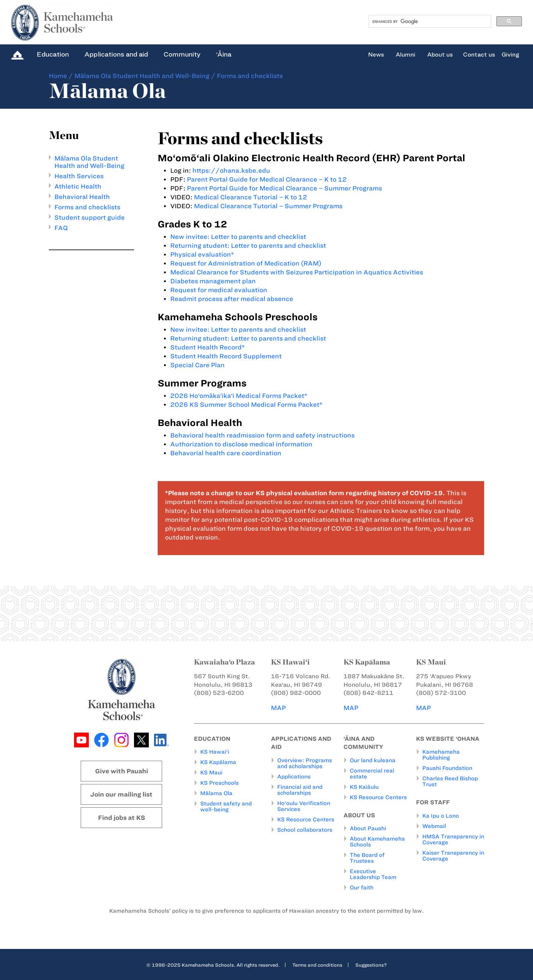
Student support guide (90, 217)
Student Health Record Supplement (226, 356)
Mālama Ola (216, 793)
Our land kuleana (373, 760)
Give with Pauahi (122, 771)
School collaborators (305, 830)
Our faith (362, 888)
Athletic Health (78, 186)
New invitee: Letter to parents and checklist (238, 237)
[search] (429, 21)
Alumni (405, 55)
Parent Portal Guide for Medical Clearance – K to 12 (267, 179)
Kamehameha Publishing (441, 755)
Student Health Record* (207, 347)
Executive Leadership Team (373, 874)
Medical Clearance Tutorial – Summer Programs (268, 206)
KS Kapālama (218, 762)
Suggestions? (371, 965)
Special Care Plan (197, 365)
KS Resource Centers (306, 820)
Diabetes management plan (213, 281)
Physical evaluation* (202, 254)
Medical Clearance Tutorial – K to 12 (251, 197)
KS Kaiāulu (364, 787)
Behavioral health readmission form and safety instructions (262, 435)
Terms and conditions (317, 965)
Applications (294, 777)
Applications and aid (116, 54)
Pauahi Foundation (447, 768)
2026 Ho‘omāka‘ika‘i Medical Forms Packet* (239, 396)
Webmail (434, 826)
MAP (278, 708)
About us (440, 55)
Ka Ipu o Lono (441, 816)
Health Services (79, 176)
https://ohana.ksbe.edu (231, 170)
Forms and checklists (87, 207)
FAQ (61, 228)
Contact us (479, 55)
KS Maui (211, 773)
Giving (510, 55)
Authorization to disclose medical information (241, 444)
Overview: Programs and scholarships (305, 763)
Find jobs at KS (122, 818)
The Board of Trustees (367, 858)
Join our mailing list (121, 794)
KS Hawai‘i (215, 752)
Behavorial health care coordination (226, 453)
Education (53, 54)
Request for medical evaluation (219, 290)
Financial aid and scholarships (300, 790)
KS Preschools (219, 783)
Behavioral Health (82, 197)
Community (182, 54)
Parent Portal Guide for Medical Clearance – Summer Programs (284, 188)
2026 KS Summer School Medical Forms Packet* (246, 405)
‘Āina (224, 54)
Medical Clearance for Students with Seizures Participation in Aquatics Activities (297, 272)
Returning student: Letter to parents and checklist (248, 246)
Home (58, 76)
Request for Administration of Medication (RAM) (246, 263)
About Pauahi (368, 828)
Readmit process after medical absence (232, 299)
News (376, 55)
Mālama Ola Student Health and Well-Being (142, 76)
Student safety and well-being (226, 807)
